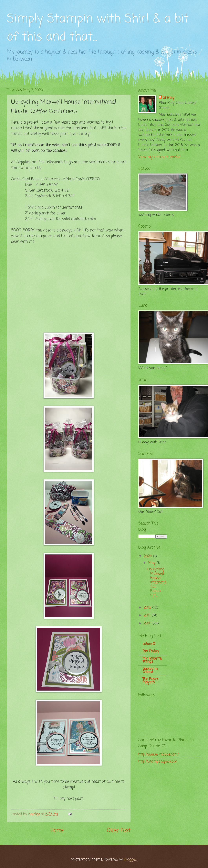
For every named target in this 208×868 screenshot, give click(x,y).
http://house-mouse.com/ (159, 754)
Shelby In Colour (150, 670)
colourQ (149, 644)
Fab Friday (151, 651)
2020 (149, 556)
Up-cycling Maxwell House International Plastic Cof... (157, 582)
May (152, 563)
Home (57, 831)
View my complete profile (159, 157)
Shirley (168, 98)
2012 (148, 608)
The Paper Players (151, 681)
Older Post (119, 831)
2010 (148, 623)
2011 (148, 615)
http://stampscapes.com (158, 761)
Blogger (130, 859)
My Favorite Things (152, 660)
